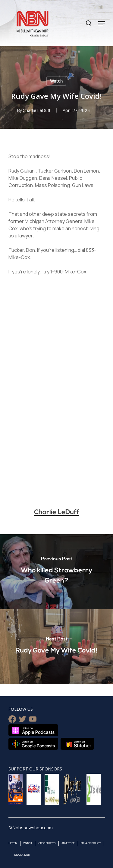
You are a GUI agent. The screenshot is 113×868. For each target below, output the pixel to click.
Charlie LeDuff (36, 110)
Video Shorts (47, 843)
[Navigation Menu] (102, 23)
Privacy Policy (91, 843)
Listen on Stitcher (77, 744)
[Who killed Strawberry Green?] (56, 572)
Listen (13, 843)
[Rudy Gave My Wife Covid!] (56, 647)
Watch (56, 81)
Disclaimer (22, 855)
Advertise (68, 843)
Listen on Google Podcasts (33, 744)
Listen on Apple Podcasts (33, 730)
